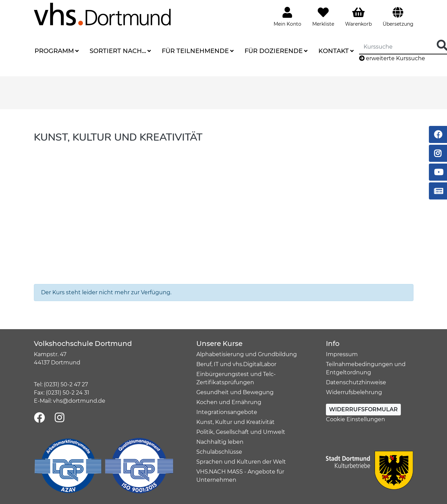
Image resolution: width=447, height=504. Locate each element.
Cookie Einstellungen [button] (356, 419)
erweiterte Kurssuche (392, 58)
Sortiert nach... (118, 51)
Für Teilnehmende (195, 51)
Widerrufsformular (363, 409)
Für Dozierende (274, 51)
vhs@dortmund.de (79, 401)
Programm (54, 51)
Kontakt (334, 51)
